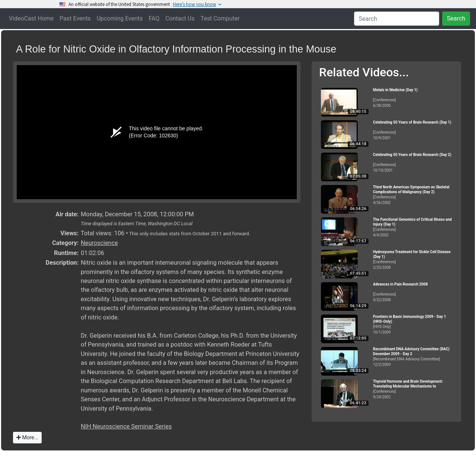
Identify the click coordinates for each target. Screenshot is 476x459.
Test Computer (220, 18)
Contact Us (180, 18)
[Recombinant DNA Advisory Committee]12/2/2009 (414, 357)
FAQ (154, 18)
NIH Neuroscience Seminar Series (126, 426)
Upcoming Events (120, 18)
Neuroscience (99, 243)
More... (27, 437)
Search (456, 18)
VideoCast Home (31, 18)
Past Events (75, 18)
